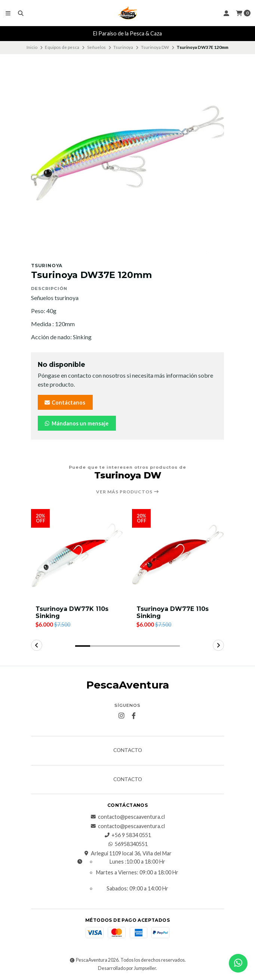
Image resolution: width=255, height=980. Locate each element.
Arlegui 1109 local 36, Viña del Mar (127, 853)
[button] (83, 646)
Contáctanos (64, 402)
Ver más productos (128, 492)
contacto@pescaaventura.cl (128, 817)
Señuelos (96, 47)
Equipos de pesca (62, 47)
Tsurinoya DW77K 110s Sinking (72, 612)
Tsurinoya (123, 47)
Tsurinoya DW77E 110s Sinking (173, 612)
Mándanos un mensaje (76, 423)
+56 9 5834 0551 (127, 835)
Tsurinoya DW (155, 47)
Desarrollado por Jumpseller (127, 968)
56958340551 (127, 844)
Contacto (128, 750)
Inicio (32, 47)
